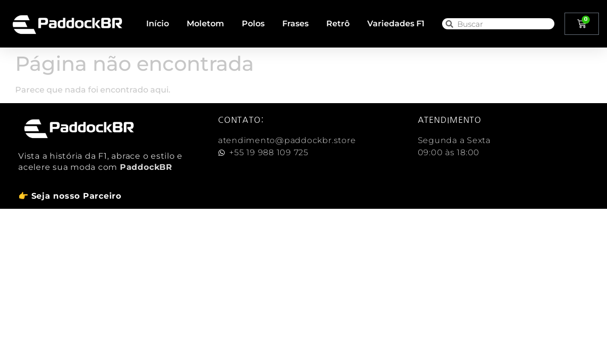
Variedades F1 (396, 24)
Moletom (205, 24)
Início (158, 24)
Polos (253, 24)
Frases (295, 24)
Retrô (338, 24)
